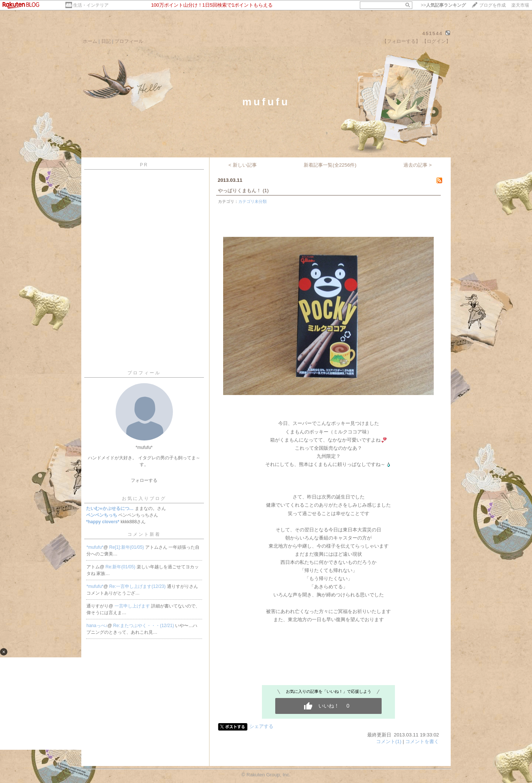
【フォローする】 (401, 41)
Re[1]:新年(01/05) (127, 547)
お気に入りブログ (144, 498)
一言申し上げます (133, 606)
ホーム (90, 41)
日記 (106, 41)
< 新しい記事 (243, 165)
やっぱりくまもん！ (240, 190)
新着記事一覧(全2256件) (330, 165)
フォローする (144, 480)
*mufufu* (95, 547)
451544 (432, 33)
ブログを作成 (492, 5)
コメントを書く (422, 741)
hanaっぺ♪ (97, 626)
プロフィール (129, 41)
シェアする (261, 726)
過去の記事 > (418, 165)
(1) (266, 190)
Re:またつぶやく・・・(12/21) (144, 626)
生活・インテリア (91, 5)
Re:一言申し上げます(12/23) (138, 586)
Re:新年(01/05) (121, 567)
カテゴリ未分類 (253, 201)
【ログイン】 (436, 41)
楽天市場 (520, 5)
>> (443, 5)
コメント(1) (389, 741)
